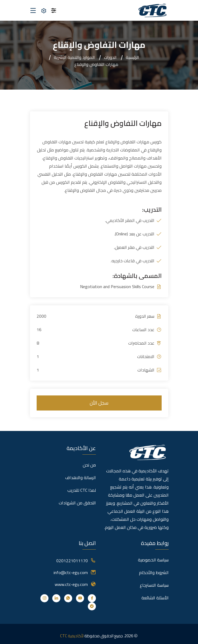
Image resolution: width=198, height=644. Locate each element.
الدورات (110, 57)
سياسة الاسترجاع (154, 585)
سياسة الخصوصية (153, 560)
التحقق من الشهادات (77, 503)
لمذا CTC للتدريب (82, 490)
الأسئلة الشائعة (155, 598)
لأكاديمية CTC (72, 636)
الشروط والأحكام (154, 572)
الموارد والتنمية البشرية (74, 57)
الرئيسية (132, 57)
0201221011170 (72, 561)
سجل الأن (99, 403)
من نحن (89, 465)
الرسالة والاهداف (81, 477)
